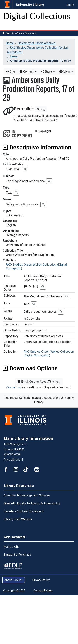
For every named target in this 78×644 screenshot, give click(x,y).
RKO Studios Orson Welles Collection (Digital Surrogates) (49, 353)
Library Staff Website (18, 519)
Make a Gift (11, 547)
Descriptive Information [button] (37, 147)
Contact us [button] (14, 387)
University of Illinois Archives (37, 43)
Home (10, 43)
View (65, 72)
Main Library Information (28, 438)
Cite (11, 72)
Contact (27, 72)
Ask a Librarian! (13, 460)
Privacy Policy (41, 580)
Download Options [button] (30, 368)
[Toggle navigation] (8, 26)
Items (14, 56)
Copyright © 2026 (14, 591)
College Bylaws (43, 591)
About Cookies (14, 580)
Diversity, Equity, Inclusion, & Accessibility (32, 503)
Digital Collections (37, 16)
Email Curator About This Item (39, 382)
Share (47, 72)
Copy (41, 109)
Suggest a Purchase (17, 555)
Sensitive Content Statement (21, 33)
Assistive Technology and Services (27, 495)
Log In (70, 5)
